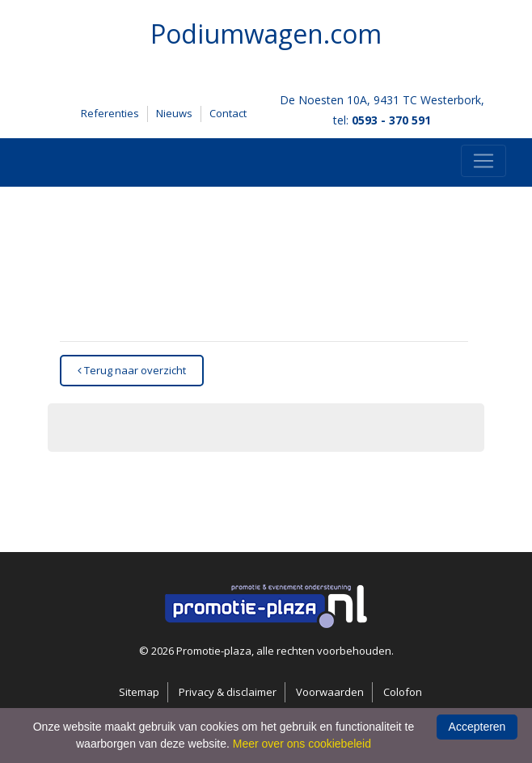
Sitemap (139, 692)
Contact (228, 113)
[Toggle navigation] (483, 161)
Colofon (403, 692)
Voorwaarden (330, 692)
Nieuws (174, 113)
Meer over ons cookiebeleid (302, 744)
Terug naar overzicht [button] (132, 370)
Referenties (110, 113)
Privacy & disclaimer (228, 692)
